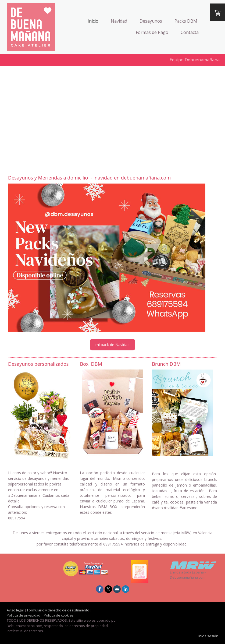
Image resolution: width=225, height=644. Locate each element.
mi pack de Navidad (112, 345)
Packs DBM (186, 21)
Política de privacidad (24, 615)
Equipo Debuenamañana (195, 60)
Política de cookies (59, 615)
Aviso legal (15, 610)
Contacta (190, 32)
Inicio (93, 21)
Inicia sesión (208, 636)
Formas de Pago (152, 32)
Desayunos (151, 21)
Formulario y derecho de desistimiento (58, 610)
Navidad (119, 21)
